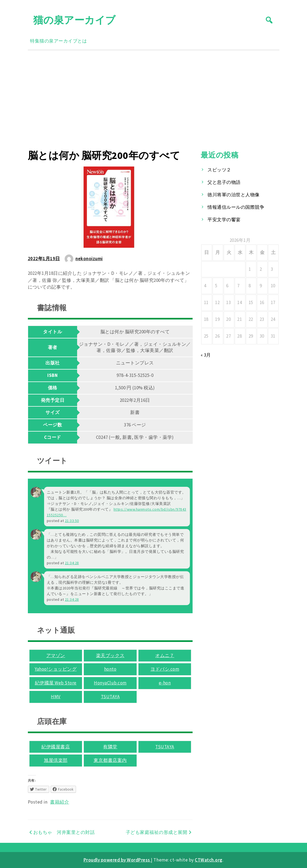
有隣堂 (110, 747)
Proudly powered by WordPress (117, 860)
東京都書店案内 (110, 760)
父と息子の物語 (224, 182)
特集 (35, 41)
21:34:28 (72, 563)
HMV (56, 697)
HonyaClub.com (110, 683)
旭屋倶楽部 (56, 760)
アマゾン (56, 655)
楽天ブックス (110, 655)
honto (110, 669)
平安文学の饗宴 (224, 220)
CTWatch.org (209, 860)
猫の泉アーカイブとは (63, 41)
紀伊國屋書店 (56, 747)
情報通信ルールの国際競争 (236, 207)
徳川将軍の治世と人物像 (234, 195)
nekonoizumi (89, 259)
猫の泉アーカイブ (75, 20)
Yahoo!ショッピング (56, 669)
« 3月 (206, 355)
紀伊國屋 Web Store (56, 683)
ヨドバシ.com (165, 669)
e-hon (165, 683)
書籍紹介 (60, 802)
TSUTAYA (110, 697)
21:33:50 (72, 521)
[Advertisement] (154, 100)
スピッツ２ (219, 170)
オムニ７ (165, 655)
